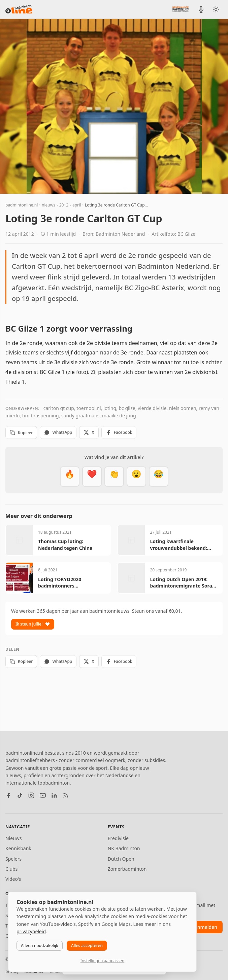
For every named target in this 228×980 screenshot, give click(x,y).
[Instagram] (31, 795)
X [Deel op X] (89, 432)
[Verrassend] (136, 477)
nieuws (48, 205)
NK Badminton (124, 848)
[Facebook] (8, 795)
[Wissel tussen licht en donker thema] (216, 9)
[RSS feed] (66, 795)
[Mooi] (92, 477)
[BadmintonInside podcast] (201, 9)
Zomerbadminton (127, 869)
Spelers (13, 859)
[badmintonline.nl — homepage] (19, 9)
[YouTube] (43, 795)
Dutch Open (121, 859)
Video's (13, 879)
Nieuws (14, 838)
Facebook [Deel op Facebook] (119, 432)
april (77, 205)
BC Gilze (50, 372)
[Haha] (159, 477)
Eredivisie (118, 838)
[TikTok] (20, 795)
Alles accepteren (87, 946)
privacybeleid (31, 931)
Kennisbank (18, 848)
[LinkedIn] (54, 795)
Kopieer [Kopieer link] (21, 433)
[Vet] (70, 477)
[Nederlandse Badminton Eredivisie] (181, 9)
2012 (64, 205)
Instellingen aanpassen (102, 961)
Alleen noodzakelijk (40, 946)
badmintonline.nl (22, 205)
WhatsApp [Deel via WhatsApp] (58, 432)
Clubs (11, 869)
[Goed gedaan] (114, 477)
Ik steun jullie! (33, 624)
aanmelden (205, 927)
